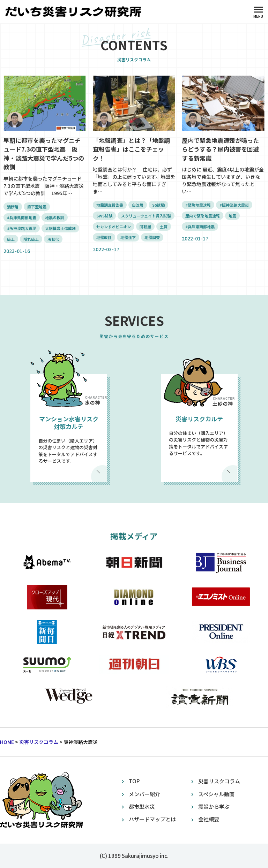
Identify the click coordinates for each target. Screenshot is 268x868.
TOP (134, 781)
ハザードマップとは (152, 819)
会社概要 (209, 819)
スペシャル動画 (216, 794)
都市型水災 (142, 806)
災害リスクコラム (219, 781)
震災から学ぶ (214, 806)
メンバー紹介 (144, 794)
